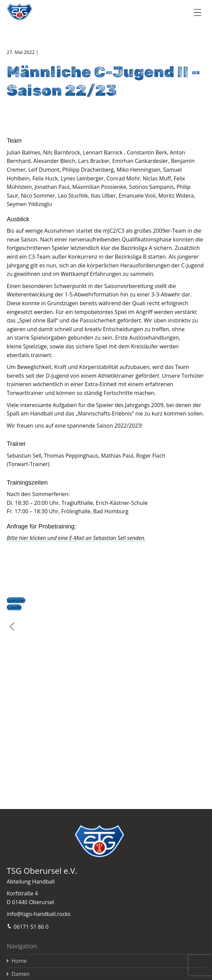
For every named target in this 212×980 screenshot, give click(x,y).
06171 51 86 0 (28, 926)
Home (19, 961)
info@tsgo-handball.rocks (39, 914)
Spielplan (16, 600)
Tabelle (14, 607)
